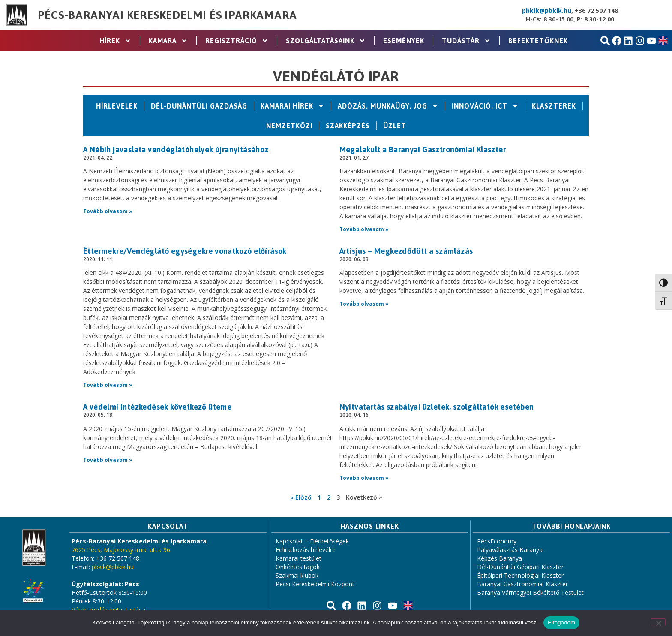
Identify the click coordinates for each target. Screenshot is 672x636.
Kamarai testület (298, 558)
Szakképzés (348, 126)
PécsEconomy (497, 541)
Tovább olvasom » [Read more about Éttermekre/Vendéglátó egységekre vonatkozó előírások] (108, 385)
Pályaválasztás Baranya (510, 550)
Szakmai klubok (297, 575)
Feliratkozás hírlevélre (306, 550)
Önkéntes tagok (298, 567)
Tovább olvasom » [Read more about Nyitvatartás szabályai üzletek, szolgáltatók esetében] (364, 478)
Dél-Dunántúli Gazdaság (199, 106)
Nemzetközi (289, 126)
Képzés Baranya (499, 558)
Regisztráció (237, 41)
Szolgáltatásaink (326, 41)
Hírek (115, 41)
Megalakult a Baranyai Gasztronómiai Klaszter (423, 149)
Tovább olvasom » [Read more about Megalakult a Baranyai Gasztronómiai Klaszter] (364, 229)
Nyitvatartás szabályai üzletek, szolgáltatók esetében (437, 407)
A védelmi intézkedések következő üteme (157, 407)
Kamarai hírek (292, 106)
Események (404, 41)
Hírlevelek (117, 106)
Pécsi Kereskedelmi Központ (315, 584)
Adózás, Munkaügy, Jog (388, 106)
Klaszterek (554, 106)
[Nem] (658, 622)
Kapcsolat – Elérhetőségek (312, 541)
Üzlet (395, 126)
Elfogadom (561, 622)
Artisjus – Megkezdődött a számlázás (406, 251)
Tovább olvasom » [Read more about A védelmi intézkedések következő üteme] (108, 460)
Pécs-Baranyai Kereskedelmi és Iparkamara (167, 15)
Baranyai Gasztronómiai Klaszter (522, 584)
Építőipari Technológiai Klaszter (520, 575)
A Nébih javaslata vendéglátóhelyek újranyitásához (176, 149)
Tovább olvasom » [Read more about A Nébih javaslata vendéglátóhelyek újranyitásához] (108, 211)
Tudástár (466, 41)
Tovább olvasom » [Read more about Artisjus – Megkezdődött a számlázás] (364, 304)
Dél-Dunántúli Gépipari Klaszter (520, 567)
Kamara (168, 41)
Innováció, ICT (485, 106)
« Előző (301, 497)
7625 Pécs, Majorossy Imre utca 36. (121, 550)
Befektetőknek (538, 41)
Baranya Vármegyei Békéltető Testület (530, 592)
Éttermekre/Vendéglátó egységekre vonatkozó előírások (185, 251)
